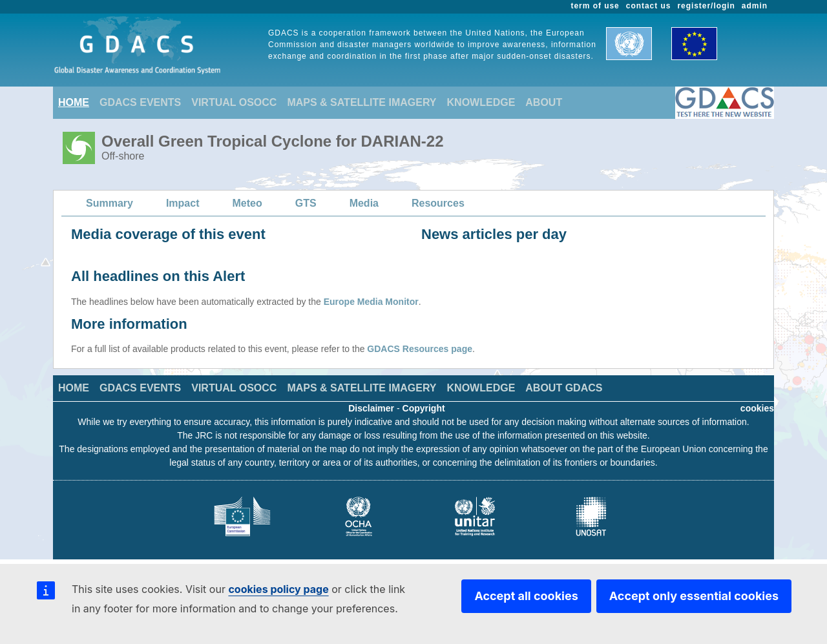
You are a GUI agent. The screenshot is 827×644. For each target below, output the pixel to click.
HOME (74, 102)
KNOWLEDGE (481, 102)
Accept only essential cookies (694, 596)
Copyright (424, 408)
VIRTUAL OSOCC (234, 102)
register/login (706, 6)
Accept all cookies (526, 596)
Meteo (247, 203)
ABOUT (544, 102)
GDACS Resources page (420, 349)
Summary (110, 203)
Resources (438, 203)
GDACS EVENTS (140, 102)
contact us (649, 6)
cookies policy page (278, 589)
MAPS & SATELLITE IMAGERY (361, 102)
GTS (306, 203)
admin (755, 6)
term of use (595, 6)
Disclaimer (371, 408)
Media (364, 203)
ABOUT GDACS (564, 388)
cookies (757, 408)
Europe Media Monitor (371, 302)
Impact (183, 203)
